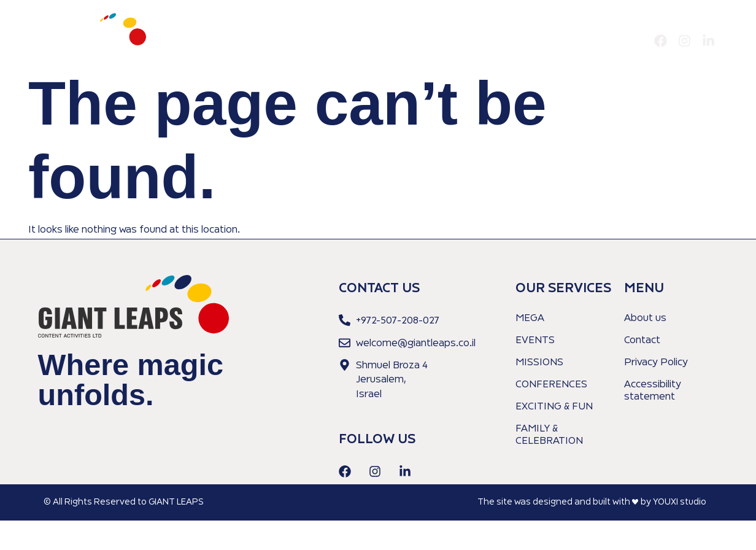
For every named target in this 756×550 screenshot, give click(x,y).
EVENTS (535, 341)
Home (453, 41)
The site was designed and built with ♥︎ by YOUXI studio (592, 502)
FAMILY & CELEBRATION (549, 435)
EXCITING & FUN (554, 407)
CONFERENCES (551, 385)
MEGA (530, 319)
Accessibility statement (653, 391)
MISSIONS (539, 363)
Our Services (564, 41)
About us (501, 41)
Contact (624, 41)
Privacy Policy (656, 363)
